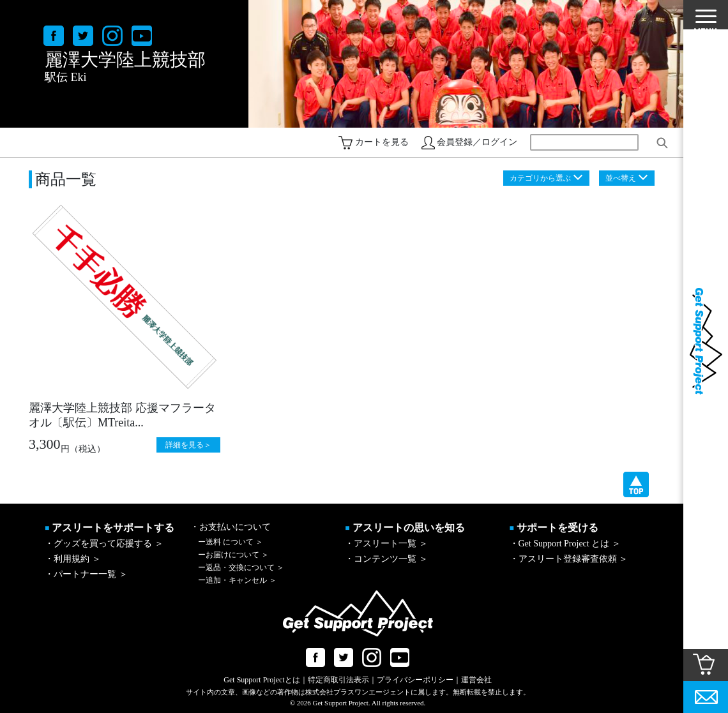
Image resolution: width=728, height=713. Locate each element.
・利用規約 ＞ (73, 559)
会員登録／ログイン (477, 142)
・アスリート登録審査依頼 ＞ (569, 559)
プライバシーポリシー (415, 680)
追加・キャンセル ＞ (237, 580)
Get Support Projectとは (262, 680)
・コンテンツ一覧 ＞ (386, 559)
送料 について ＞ (231, 542)
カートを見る (382, 142)
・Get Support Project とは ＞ (565, 544)
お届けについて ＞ (233, 555)
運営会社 (476, 680)
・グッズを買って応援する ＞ (104, 544)
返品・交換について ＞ (241, 567)
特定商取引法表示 (338, 680)
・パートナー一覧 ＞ (86, 574)
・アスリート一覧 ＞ (386, 544)
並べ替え (621, 178)
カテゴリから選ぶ (540, 178)
